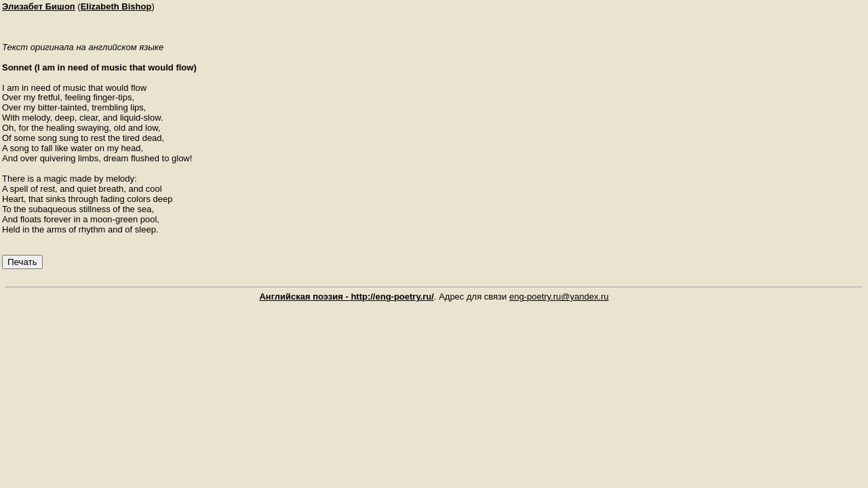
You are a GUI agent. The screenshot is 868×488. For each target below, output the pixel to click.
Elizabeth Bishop (116, 6)
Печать (22, 262)
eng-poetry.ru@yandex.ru (559, 297)
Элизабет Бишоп (39, 6)
